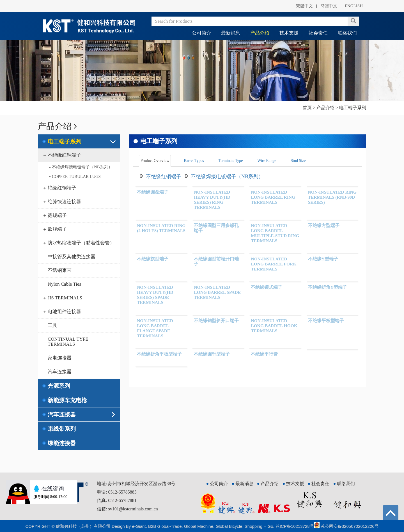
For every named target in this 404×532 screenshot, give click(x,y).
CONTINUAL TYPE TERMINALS (68, 342)
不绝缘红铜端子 (64, 155)
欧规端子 (57, 229)
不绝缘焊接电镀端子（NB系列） (82, 167)
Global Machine (199, 526)
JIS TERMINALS (65, 298)
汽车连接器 (60, 372)
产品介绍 (260, 33)
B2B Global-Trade (165, 526)
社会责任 (318, 33)
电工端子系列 (65, 141)
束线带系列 (62, 429)
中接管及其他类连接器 (72, 257)
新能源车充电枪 (67, 400)
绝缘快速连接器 (64, 202)
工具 (52, 325)
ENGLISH (354, 6)
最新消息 (231, 33)
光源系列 (59, 386)
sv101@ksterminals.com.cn (133, 509)
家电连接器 (60, 358)
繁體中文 (304, 6)
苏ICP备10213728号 (295, 526)
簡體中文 (329, 6)
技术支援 (289, 33)
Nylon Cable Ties (64, 284)
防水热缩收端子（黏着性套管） (81, 243)
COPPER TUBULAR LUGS (76, 176)
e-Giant (139, 526)
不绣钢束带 (60, 270)
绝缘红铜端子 (62, 188)
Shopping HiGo (259, 526)
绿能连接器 (62, 443)
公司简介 (201, 33)
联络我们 (347, 33)
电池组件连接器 (64, 312)
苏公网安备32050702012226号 (346, 526)
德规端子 (57, 215)
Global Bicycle (229, 526)
